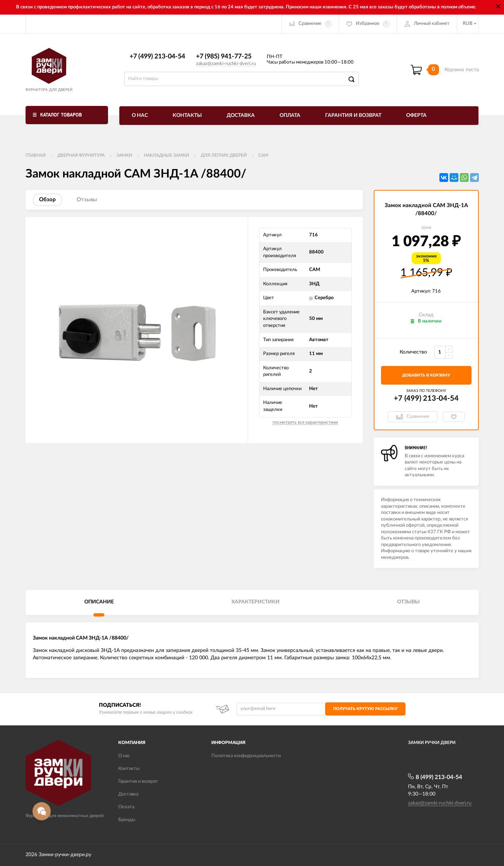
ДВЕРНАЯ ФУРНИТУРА (81, 155)
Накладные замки (166, 155)
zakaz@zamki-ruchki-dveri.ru (226, 64)
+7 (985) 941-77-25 (224, 57)
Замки (124, 155)
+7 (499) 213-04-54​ (157, 57)
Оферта (416, 115)
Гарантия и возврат (353, 115)
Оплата (290, 115)
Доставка (241, 115)
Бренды (127, 820)
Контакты (187, 115)
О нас (140, 115)
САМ (263, 155)
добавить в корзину (426, 375)
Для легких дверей (224, 155)
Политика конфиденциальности (246, 756)
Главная (36, 155)
